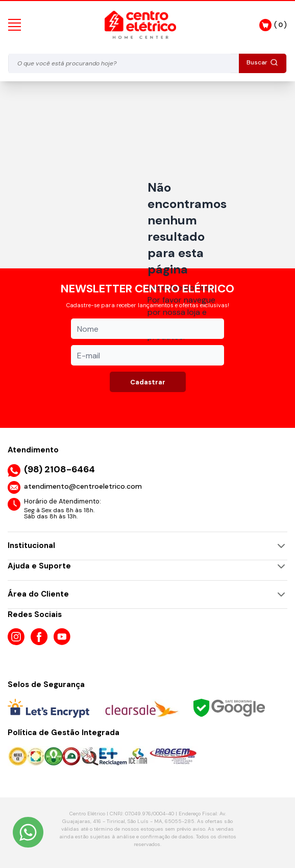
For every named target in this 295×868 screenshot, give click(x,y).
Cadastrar (148, 382)
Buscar (262, 62)
